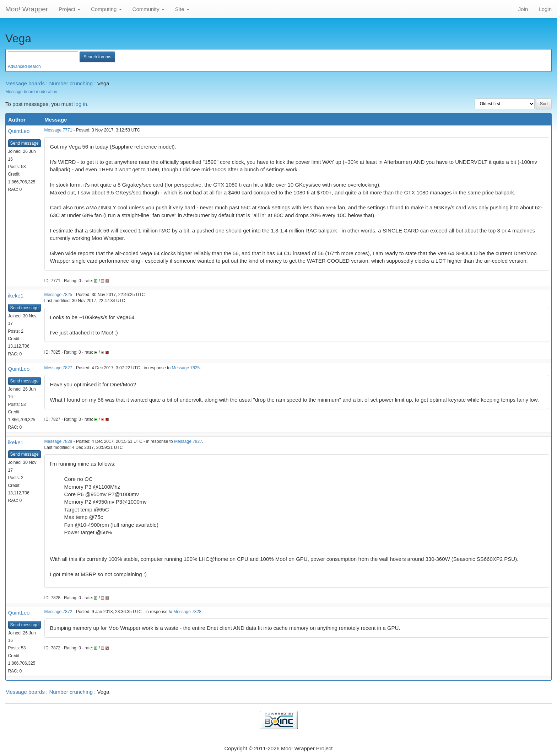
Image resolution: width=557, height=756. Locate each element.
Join (523, 9)
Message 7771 (58, 130)
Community (148, 9)
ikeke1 (16, 296)
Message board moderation (31, 92)
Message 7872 (58, 612)
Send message (25, 143)
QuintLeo (19, 131)
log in (81, 104)
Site (182, 9)
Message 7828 (58, 441)
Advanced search (24, 66)
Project (69, 9)
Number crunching (71, 83)
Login (545, 9)
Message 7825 (58, 295)
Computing (106, 9)
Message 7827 (58, 368)
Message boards (25, 83)
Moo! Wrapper (27, 9)
